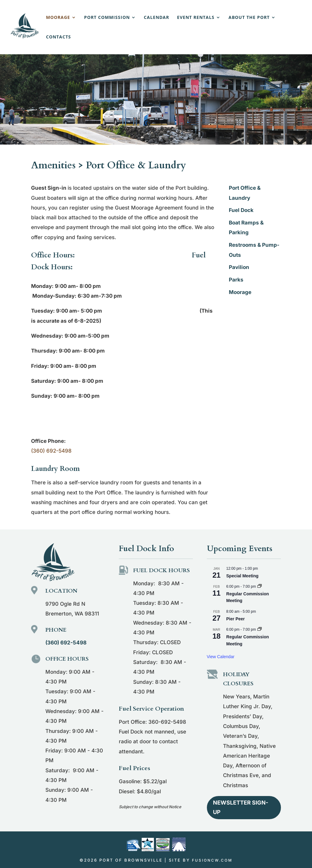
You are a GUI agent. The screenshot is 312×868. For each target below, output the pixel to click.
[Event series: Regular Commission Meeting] (260, 586)
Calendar (156, 18)
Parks (236, 280)
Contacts (58, 37)
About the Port (249, 18)
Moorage (58, 18)
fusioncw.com (212, 860)
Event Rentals (196, 18)
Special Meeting (243, 576)
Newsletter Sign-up (241, 807)
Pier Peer (236, 619)
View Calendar (221, 657)
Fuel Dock (241, 210)
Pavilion (239, 267)
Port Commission (107, 18)
